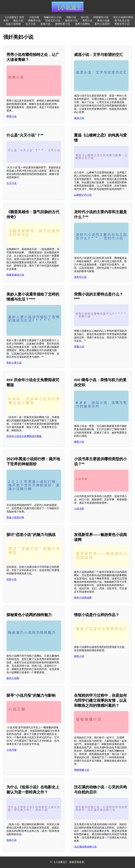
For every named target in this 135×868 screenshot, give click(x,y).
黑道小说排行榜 (15, 517)
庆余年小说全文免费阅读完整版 (24, 436)
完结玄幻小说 (53, 21)
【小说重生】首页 (14, 17)
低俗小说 (11, 840)
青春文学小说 (122, 24)
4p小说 (85, 17)
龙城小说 (45, 24)
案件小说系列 (102, 24)
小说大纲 (34, 17)
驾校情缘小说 (82, 770)
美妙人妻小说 (14, 363)
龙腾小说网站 (82, 24)
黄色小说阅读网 (83, 598)
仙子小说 (30, 24)
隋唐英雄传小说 (15, 275)
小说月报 (11, 750)
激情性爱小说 (63, 24)
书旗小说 (71, 17)
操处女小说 (71, 21)
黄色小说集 (103, 21)
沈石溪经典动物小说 (85, 847)
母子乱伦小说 (122, 21)
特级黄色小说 (101, 17)
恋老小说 (11, 579)
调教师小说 (34, 21)
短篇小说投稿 (13, 24)
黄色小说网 (13, 678)
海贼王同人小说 (52, 17)
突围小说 (79, 347)
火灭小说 (11, 183)
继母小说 (79, 442)
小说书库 (79, 509)
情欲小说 (79, 656)
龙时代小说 (80, 277)
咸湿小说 (79, 118)
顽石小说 (18, 21)
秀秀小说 (87, 21)
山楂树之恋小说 (83, 195)
